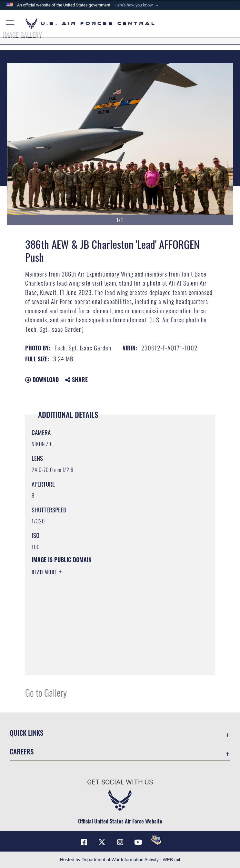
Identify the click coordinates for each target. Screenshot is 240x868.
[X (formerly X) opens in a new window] (102, 842)
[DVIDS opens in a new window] (156, 840)
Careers (22, 751)
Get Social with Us (120, 782)
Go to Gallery (46, 692)
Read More (45, 572)
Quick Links (26, 733)
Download (42, 379)
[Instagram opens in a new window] (120, 842)
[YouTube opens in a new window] (138, 842)
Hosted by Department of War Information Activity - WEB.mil (120, 860)
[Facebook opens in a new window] (84, 842)
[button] (137, 5)
